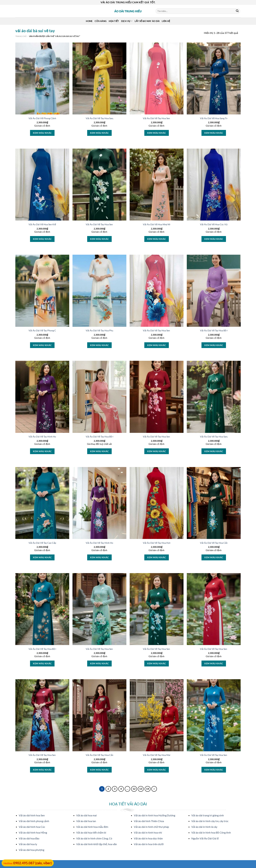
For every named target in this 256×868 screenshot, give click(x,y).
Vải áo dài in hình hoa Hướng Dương (155, 815)
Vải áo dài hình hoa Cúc (32, 827)
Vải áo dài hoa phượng (32, 850)
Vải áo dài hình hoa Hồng (33, 832)
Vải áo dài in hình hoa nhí (148, 832)
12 (134, 789)
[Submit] (237, 11)
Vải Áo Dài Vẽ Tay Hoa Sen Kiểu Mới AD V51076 (168, 437)
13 (141, 789)
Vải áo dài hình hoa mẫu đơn (92, 827)
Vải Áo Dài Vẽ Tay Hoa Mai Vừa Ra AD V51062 (167, 755)
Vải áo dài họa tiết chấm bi (91, 832)
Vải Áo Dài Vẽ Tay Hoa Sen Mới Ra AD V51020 (109, 224)
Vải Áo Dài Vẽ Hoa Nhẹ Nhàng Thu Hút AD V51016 (169, 224)
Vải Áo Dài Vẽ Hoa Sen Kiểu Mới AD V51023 (52, 224)
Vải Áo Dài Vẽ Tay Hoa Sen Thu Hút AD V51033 (224, 649)
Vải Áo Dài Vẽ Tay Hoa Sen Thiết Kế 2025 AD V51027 (170, 118)
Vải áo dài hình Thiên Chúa (149, 821)
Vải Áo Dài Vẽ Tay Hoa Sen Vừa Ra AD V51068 (52, 755)
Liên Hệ (166, 21)
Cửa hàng (101, 21)
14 (148, 789)
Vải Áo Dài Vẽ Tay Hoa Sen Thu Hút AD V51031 (110, 649)
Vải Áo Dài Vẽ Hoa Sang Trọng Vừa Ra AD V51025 (226, 118)
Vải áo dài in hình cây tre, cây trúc (210, 821)
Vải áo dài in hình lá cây (204, 827)
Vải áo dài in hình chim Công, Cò (94, 838)
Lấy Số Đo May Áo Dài (147, 21)
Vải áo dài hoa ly (28, 844)
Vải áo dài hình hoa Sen (32, 815)
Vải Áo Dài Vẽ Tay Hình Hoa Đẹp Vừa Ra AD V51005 (56, 437)
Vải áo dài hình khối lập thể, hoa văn (97, 844)
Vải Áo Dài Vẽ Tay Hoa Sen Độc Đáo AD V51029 (167, 649)
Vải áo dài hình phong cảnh (34, 821)
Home (89, 21)
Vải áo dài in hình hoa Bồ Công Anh (211, 832)
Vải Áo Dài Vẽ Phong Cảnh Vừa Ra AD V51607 (53, 118)
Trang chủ (21, 36)
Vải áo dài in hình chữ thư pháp (151, 827)
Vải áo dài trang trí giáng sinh (208, 815)
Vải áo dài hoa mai (86, 815)
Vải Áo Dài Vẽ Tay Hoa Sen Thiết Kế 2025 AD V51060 (227, 755)
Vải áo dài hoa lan (86, 821)
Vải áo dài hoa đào (29, 838)
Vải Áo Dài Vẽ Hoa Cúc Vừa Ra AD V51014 (222, 224)
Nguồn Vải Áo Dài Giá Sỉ (205, 838)
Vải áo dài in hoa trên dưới (149, 844)
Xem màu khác (42, 133)
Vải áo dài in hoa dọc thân (148, 838)
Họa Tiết (114, 21)
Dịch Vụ (127, 21)
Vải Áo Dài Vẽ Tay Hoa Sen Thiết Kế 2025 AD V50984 (170, 330)
